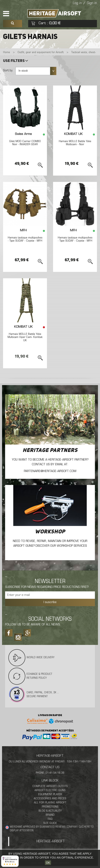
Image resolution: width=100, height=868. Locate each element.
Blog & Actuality (50, 811)
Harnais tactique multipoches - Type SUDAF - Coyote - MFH (25, 239)
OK (48, 863)
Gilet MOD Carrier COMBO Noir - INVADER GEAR (25, 143)
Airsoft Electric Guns (50, 790)
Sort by (8, 71)
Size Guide (50, 823)
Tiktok (18, 636)
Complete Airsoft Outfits (50, 786)
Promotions (50, 807)
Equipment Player (50, 794)
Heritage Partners (50, 451)
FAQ (50, 819)
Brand (50, 815)
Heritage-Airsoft (51, 841)
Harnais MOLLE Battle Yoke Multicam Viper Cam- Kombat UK (25, 337)
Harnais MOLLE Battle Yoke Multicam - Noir (75, 143)
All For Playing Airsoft (50, 803)
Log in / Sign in (85, 3)
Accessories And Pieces (50, 799)
